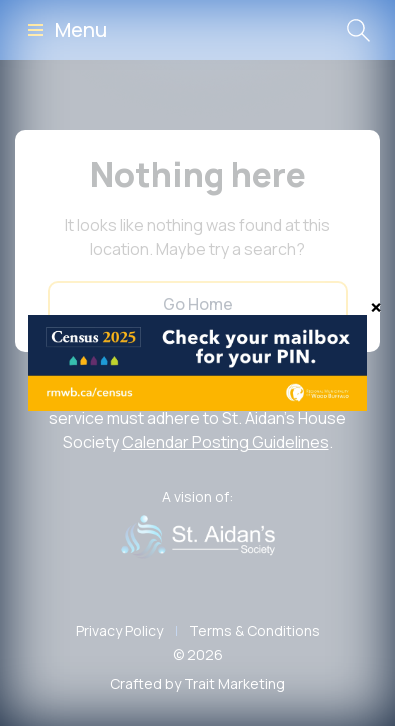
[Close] (376, 307)
